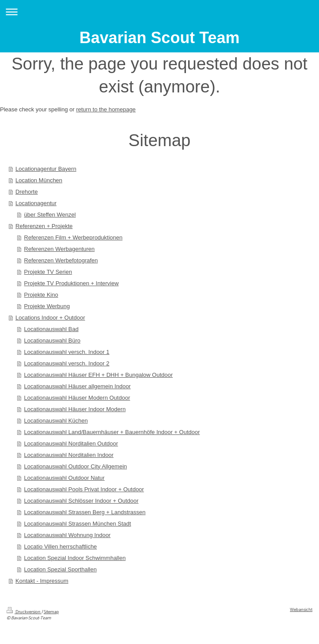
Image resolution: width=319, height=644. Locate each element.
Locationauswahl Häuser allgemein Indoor (78, 386)
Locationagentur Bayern (46, 169)
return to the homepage (106, 109)
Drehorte (27, 192)
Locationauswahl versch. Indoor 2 (67, 363)
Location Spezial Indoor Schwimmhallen (75, 558)
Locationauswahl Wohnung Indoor (67, 535)
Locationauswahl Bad (52, 329)
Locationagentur (36, 203)
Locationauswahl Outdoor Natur (65, 478)
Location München (39, 180)
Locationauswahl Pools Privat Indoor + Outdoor (84, 489)
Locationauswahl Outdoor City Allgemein (76, 466)
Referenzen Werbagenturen (59, 249)
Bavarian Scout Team (159, 38)
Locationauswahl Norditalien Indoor (69, 455)
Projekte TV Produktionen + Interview (72, 283)
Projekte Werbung (47, 306)
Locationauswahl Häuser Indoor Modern (75, 409)
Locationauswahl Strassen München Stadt (78, 524)
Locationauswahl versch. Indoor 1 (67, 352)
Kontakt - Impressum (42, 581)
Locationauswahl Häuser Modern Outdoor (77, 398)
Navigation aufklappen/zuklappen (159, 12)
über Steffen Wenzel (50, 215)
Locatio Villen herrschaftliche (61, 546)
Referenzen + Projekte (44, 226)
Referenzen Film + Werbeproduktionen (73, 237)
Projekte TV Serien (48, 272)
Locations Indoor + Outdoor (50, 318)
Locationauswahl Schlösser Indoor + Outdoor (82, 501)
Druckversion (24, 612)
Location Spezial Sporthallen (61, 569)
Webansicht (301, 610)
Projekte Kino (41, 295)
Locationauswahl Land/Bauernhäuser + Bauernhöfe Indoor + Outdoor (112, 432)
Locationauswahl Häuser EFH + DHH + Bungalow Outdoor (98, 375)
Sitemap (51, 612)
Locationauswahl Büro (52, 340)
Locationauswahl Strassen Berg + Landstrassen (85, 512)
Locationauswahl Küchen (56, 421)
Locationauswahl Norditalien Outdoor (71, 443)
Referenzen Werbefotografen (61, 260)
